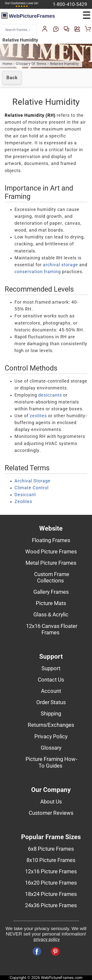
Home (7, 64)
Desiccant (25, 495)
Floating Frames (51, 540)
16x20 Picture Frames (51, 883)
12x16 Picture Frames (51, 871)
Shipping (51, 713)
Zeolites (23, 502)
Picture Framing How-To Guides (51, 762)
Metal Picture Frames (51, 563)
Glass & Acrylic (51, 614)
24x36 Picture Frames (51, 905)
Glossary (51, 748)
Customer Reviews (51, 813)
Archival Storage (33, 481)
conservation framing (38, 272)
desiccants (50, 395)
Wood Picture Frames (51, 551)
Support (51, 668)
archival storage (60, 265)
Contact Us (51, 680)
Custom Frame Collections (52, 577)
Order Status (51, 702)
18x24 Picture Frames (51, 894)
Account (51, 691)
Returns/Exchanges (51, 725)
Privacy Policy (51, 736)
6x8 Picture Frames (51, 849)
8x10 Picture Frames (51, 860)
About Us (51, 802)
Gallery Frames (51, 592)
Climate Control (32, 488)
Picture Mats (51, 603)
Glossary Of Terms (31, 64)
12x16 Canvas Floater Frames (52, 629)
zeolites (38, 416)
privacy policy (47, 939)
